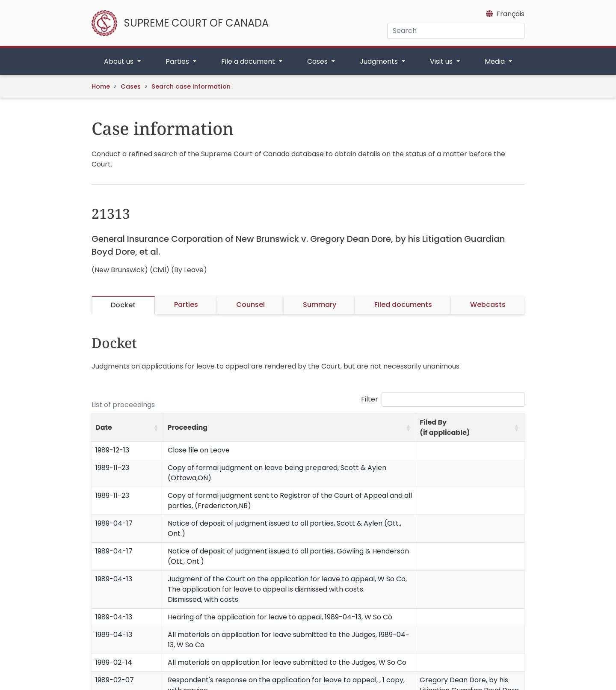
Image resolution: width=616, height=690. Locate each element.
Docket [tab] (123, 305)
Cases (131, 86)
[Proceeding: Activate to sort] (290, 428)
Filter (370, 399)
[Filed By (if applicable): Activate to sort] (470, 428)
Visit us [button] (442, 61)
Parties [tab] (186, 305)
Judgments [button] (380, 61)
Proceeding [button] (188, 427)
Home (101, 86)
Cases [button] (318, 61)
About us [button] (120, 61)
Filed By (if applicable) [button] (445, 427)
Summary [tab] (320, 305)
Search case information (191, 86)
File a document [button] (249, 61)
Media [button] (496, 61)
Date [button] (104, 427)
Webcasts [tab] (488, 305)
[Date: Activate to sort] (128, 428)
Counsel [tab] (250, 305)
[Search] (456, 31)
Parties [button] (178, 61)
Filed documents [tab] (403, 305)
